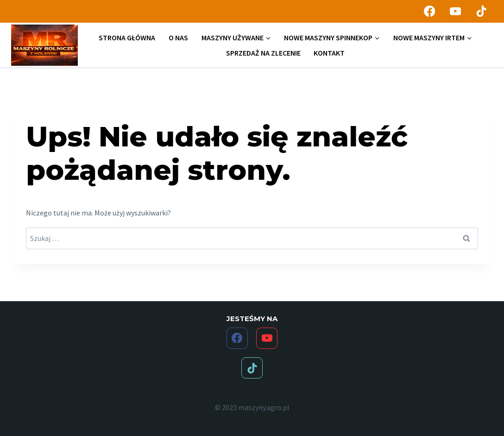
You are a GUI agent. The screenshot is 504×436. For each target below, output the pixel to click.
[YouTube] (456, 11)
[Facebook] (429, 11)
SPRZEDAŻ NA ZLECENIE (263, 53)
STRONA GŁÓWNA (127, 38)
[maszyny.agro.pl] (44, 45)
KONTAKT (329, 53)
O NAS (178, 38)
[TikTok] (482, 11)
